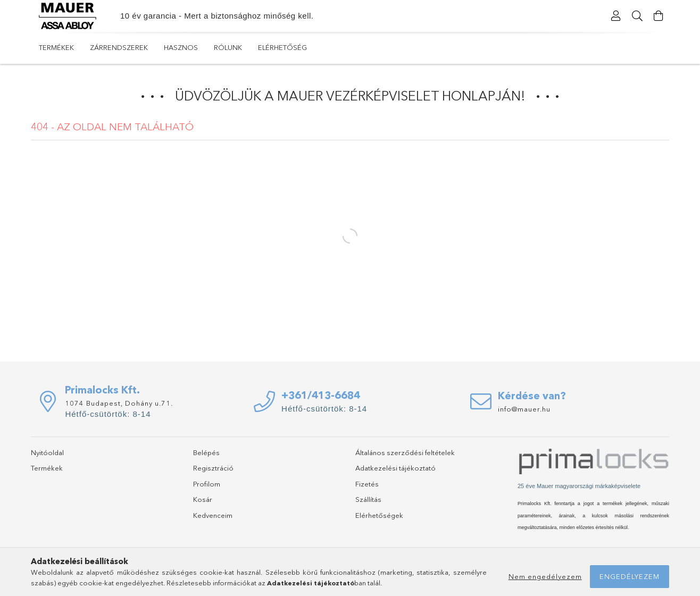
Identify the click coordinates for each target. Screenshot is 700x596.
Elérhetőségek (379, 515)
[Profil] (616, 16)
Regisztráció (213, 468)
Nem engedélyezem (545, 576)
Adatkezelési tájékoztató (395, 468)
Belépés (206, 452)
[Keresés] (637, 16)
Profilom (207, 484)
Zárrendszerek (119, 47)
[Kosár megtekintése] (659, 16)
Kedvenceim (213, 515)
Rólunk (228, 47)
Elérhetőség (282, 47)
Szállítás (368, 499)
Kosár (203, 499)
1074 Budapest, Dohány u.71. (119, 403)
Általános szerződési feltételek (405, 452)
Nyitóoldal (47, 452)
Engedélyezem (630, 576)
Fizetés (367, 484)
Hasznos (181, 47)
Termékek (56, 47)
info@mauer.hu (524, 409)
